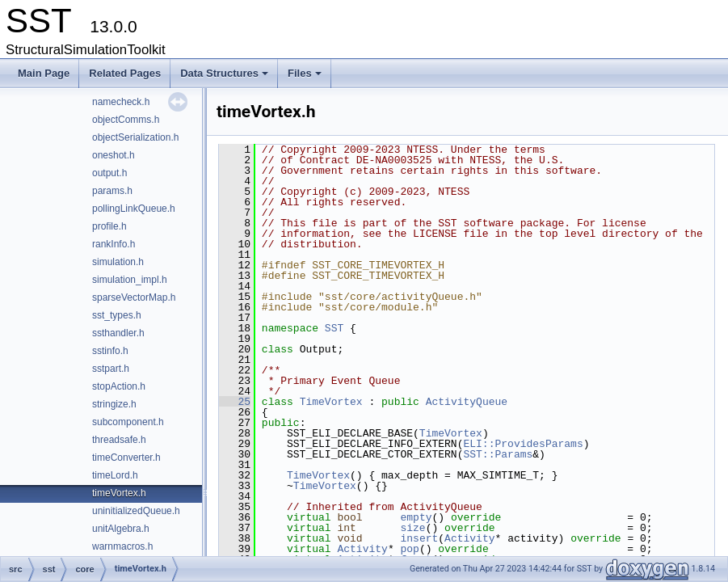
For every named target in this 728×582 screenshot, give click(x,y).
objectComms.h (126, 120)
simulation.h (118, 262)
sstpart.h (111, 369)
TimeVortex (331, 402)
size (412, 528)
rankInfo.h (114, 244)
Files (306, 78)
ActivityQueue (467, 402)
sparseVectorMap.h (134, 297)
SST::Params (498, 454)
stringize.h (114, 404)
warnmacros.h (122, 546)
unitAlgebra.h (121, 529)
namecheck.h (121, 102)
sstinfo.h (110, 351)
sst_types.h (117, 315)
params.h (112, 191)
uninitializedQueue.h (136, 511)
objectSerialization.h (135, 137)
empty (416, 517)
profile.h (109, 226)
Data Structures (225, 78)
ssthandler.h (118, 333)
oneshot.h (114, 155)
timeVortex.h (119, 493)
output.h (109, 173)
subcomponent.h (128, 422)
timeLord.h (115, 475)
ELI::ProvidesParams (523, 444)
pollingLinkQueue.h (134, 209)
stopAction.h (119, 386)
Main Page (44, 73)
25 (235, 402)
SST (334, 328)
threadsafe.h (119, 440)
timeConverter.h (126, 458)
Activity (469, 538)
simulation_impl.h (130, 280)
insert (419, 538)
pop (409, 549)
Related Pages (125, 73)
